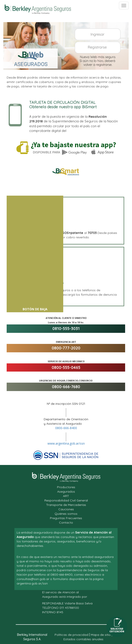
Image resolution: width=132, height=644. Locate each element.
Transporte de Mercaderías (66, 505)
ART (66, 496)
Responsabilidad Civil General (66, 500)
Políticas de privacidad (71, 635)
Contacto (66, 523)
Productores (66, 487)
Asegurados (66, 492)
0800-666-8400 (66, 428)
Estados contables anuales (83, 639)
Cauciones (66, 509)
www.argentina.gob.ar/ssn (66, 443)
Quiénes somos (66, 514)
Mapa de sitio (101, 635)
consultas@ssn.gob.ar (33, 579)
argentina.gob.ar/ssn (32, 583)
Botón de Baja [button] (35, 309)
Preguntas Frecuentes (66, 518)
